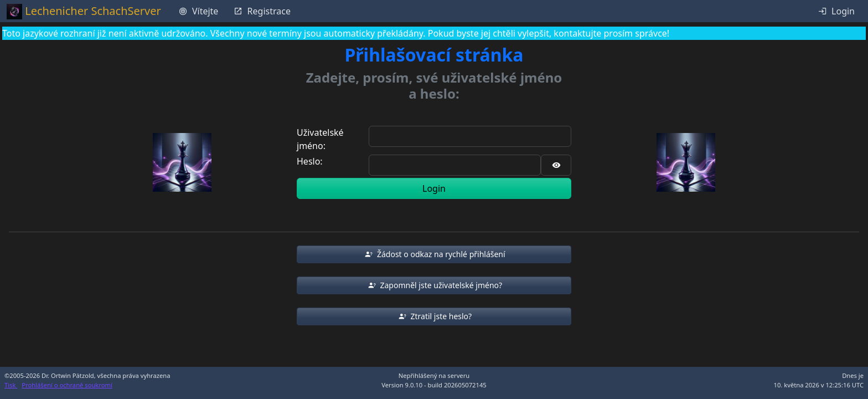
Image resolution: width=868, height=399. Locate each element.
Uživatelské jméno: (320, 139)
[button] (434, 254)
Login (434, 188)
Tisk (11, 385)
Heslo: (310, 161)
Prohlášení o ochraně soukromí (67, 385)
